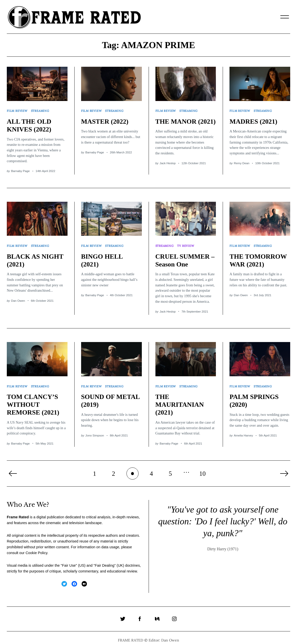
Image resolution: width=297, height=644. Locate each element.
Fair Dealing (105, 560)
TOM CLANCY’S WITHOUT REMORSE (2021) (34, 399)
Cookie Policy (36, 548)
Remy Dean (242, 161)
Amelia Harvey (243, 430)
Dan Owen (18, 297)
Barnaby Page (20, 169)
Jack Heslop (168, 169)
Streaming (41, 110)
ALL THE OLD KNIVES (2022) (30, 124)
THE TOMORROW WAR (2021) (259, 257)
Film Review (18, 110)
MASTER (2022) (106, 120)
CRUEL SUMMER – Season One (184, 257)
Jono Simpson (95, 430)
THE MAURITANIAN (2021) (180, 399)
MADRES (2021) (254, 120)
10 (202, 468)
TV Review (187, 243)
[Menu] (285, 17)
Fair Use (69, 560)
